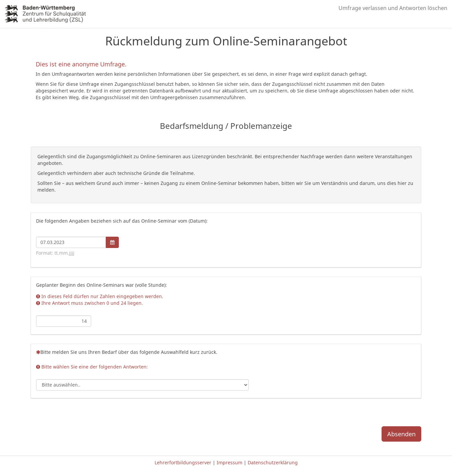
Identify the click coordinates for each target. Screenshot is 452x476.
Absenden (401, 434)
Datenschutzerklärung (273, 462)
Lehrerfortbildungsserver (184, 462)
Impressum (230, 462)
